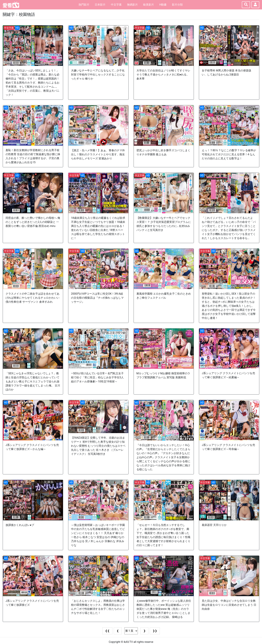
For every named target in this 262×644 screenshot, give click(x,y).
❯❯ (155, 631)
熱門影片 (84, 5)
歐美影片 (149, 5)
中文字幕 (116, 5)
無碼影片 (132, 5)
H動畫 (163, 5)
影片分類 (177, 5)
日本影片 (100, 5)
